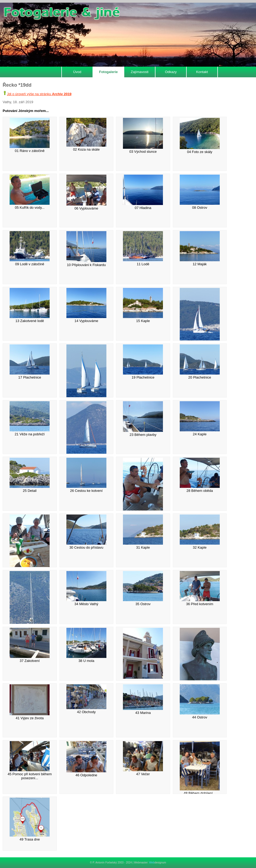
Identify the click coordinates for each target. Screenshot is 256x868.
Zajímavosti (139, 72)
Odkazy (171, 72)
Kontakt (202, 72)
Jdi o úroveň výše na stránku (39, 94)
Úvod (77, 72)
